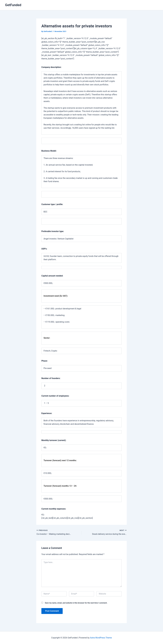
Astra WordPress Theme (101, 638)
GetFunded (13, 5)
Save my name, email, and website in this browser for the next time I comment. (76, 603)
